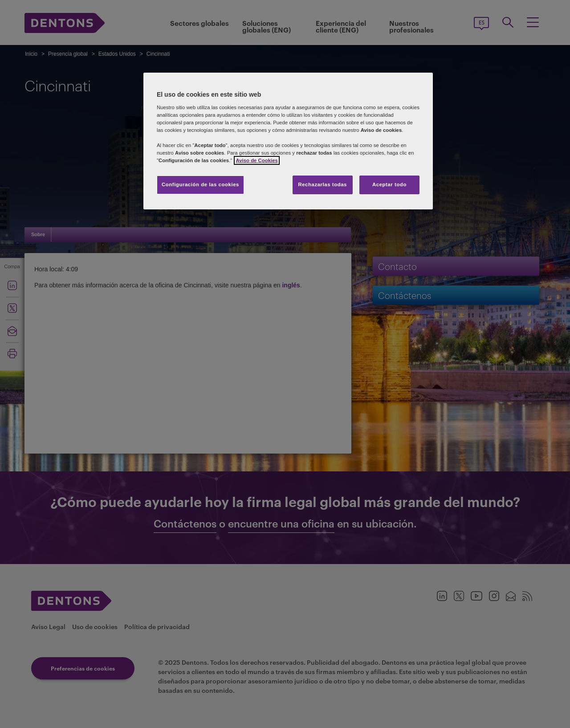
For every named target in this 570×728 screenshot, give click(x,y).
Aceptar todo (389, 184)
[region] (288, 141)
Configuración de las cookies (200, 184)
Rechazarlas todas (322, 184)
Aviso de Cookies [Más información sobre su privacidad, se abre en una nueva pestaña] (256, 160)
